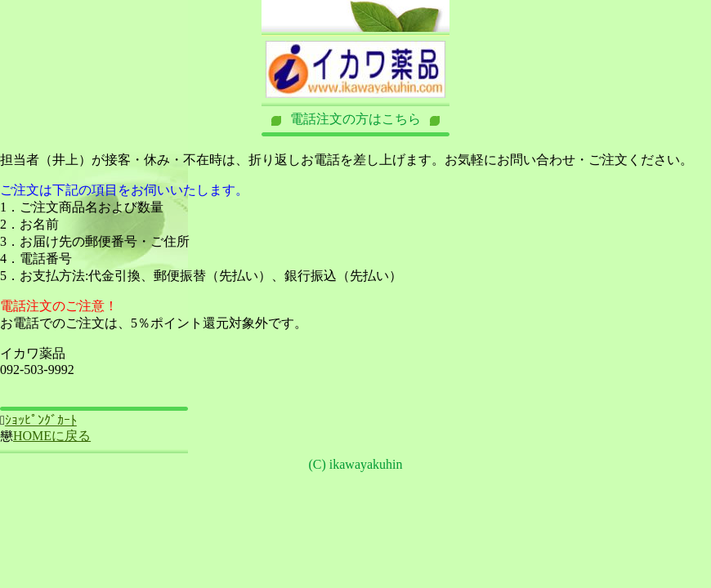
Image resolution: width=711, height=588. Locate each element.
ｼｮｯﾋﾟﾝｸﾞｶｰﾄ (41, 420)
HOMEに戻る (52, 436)
